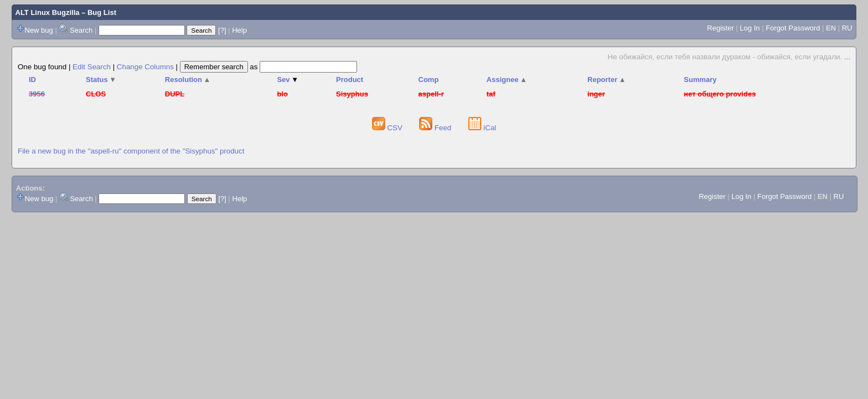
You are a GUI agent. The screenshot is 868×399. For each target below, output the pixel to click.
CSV (388, 128)
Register (720, 28)
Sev (288, 80)
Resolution (188, 80)
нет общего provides (720, 94)
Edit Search (92, 67)
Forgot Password (793, 28)
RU (847, 28)
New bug (39, 30)
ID (32, 80)
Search (81, 30)
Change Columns (145, 67)
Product (350, 80)
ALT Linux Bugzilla (48, 12)
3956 (37, 94)
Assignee (507, 80)
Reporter (607, 80)
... (847, 57)
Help (239, 30)
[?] (222, 30)
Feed (436, 128)
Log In (750, 28)
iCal (482, 128)
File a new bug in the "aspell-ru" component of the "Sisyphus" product (131, 151)
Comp (429, 80)
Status (101, 80)
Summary (700, 80)
